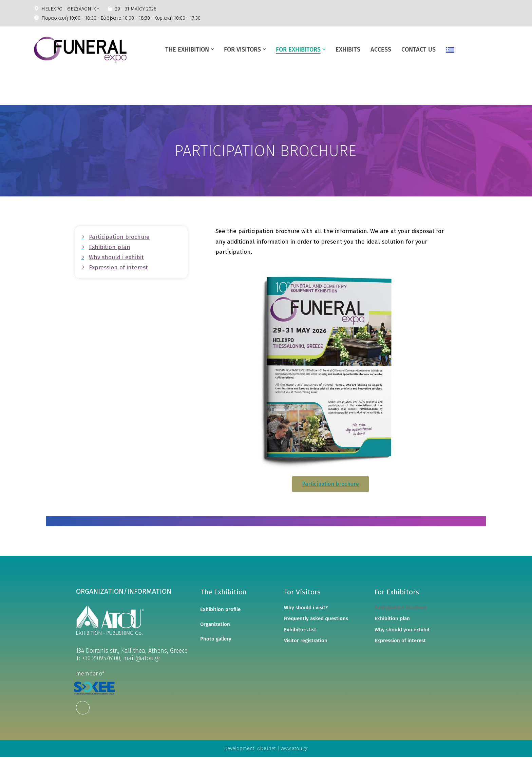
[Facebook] (83, 708)
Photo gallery (216, 639)
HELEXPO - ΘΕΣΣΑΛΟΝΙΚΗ (71, 9)
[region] (266, 151)
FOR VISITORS (242, 50)
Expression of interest (400, 641)
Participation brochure (401, 608)
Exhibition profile (220, 609)
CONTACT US (419, 50)
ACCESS (381, 50)
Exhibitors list (300, 630)
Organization (215, 624)
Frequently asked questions (316, 618)
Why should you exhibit (402, 630)
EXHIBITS (348, 50)
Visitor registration (306, 641)
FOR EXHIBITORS (298, 50)
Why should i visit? (306, 608)
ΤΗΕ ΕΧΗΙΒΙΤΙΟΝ (187, 50)
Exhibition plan (392, 618)
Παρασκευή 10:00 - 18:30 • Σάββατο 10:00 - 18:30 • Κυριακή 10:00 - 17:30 (121, 18)
